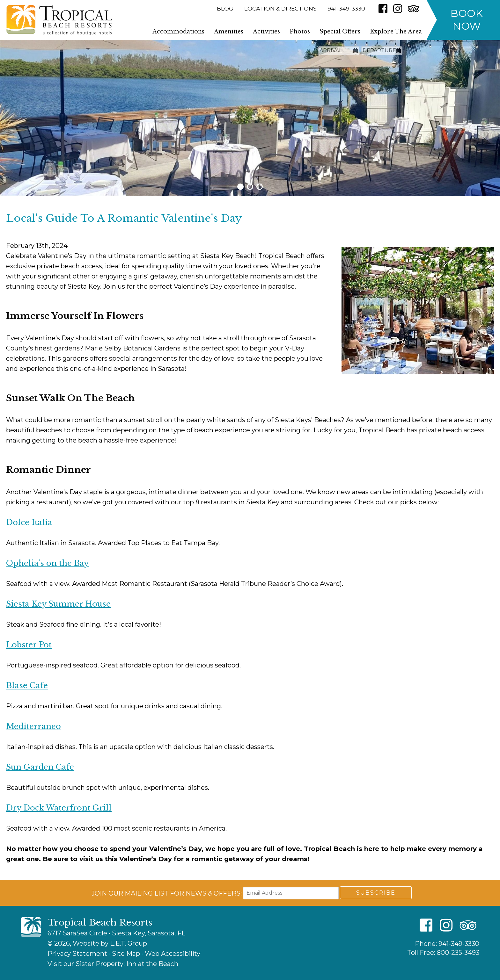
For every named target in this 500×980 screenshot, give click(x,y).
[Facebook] (383, 9)
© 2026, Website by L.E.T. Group (97, 943)
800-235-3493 (458, 953)
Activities (266, 32)
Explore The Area (396, 32)
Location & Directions (280, 8)
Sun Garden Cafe (40, 767)
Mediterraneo (33, 726)
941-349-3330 (459, 944)
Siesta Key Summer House (58, 604)
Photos (300, 32)
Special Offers (340, 32)
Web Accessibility (173, 954)
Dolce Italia (29, 522)
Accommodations (178, 32)
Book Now (467, 20)
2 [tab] (250, 187)
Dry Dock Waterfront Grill (59, 808)
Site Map (126, 954)
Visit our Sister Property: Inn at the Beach (113, 964)
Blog (225, 8)
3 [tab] (260, 187)
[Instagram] (398, 9)
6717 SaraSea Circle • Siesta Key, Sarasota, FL (116, 933)
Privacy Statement (77, 954)
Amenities (229, 32)
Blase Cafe (27, 685)
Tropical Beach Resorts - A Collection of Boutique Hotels (59, 20)
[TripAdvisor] (414, 9)
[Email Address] (291, 893)
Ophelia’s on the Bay (47, 563)
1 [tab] (240, 187)
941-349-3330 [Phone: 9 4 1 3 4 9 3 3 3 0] (346, 8)
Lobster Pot (29, 645)
